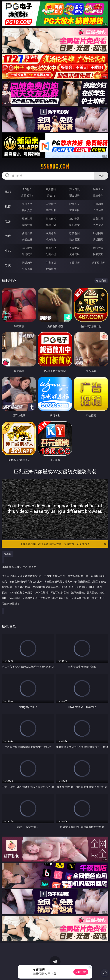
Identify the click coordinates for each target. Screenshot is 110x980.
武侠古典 (98, 248)
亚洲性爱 (27, 219)
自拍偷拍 (51, 204)
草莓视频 (74, 263)
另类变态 (98, 225)
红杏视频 (27, 269)
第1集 (8, 554)
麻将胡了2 (27, 195)
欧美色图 (74, 233)
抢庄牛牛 (98, 195)
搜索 (101, 176)
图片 (8, 236)
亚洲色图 (51, 233)
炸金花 (51, 195)
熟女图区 (74, 239)
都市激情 (27, 248)
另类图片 (98, 239)
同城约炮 (27, 263)
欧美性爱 (98, 219)
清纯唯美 (51, 239)
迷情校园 (27, 254)
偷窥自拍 (27, 233)
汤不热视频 (98, 263)
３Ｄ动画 (98, 204)
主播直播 (74, 210)
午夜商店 (51, 263)
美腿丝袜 (27, 239)
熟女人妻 (27, 210)
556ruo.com (55, 166)
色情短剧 (51, 269)
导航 (8, 265)
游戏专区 (98, 189)
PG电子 (27, 189)
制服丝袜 (27, 225)
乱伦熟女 (74, 225)
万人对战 (74, 189)
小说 (8, 251)
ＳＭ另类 (98, 210)
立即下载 (81, 972)
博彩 (8, 192)
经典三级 (51, 225)
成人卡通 (74, 219)
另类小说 (51, 254)
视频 (8, 207)
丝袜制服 (51, 210)
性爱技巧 (98, 254)
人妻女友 (74, 248)
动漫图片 (98, 233)
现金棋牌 (74, 195)
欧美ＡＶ (74, 204)
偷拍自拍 (51, 219)
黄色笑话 (74, 254)
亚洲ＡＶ (27, 204)
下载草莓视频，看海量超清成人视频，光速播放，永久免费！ (63, 544)
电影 (8, 221)
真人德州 (51, 189)
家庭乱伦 (51, 248)
